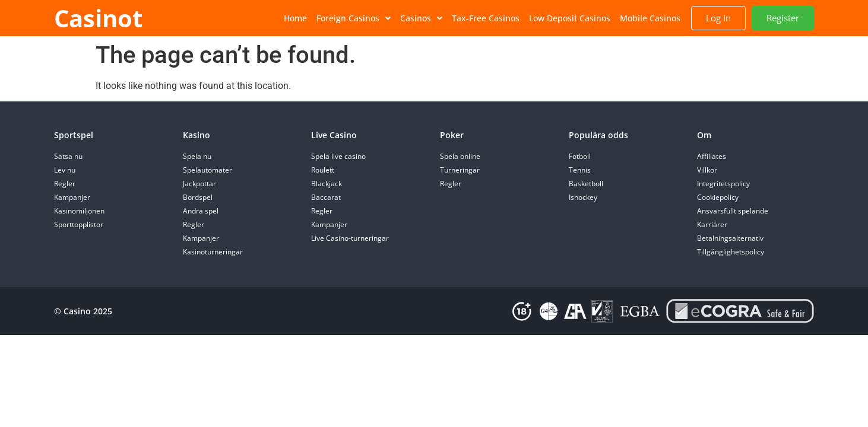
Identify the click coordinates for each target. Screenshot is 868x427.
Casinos (421, 18)
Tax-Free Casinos (486, 18)
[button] (354, 18)
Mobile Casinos (650, 18)
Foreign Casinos (354, 18)
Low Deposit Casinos (570, 18)
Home (295, 18)
